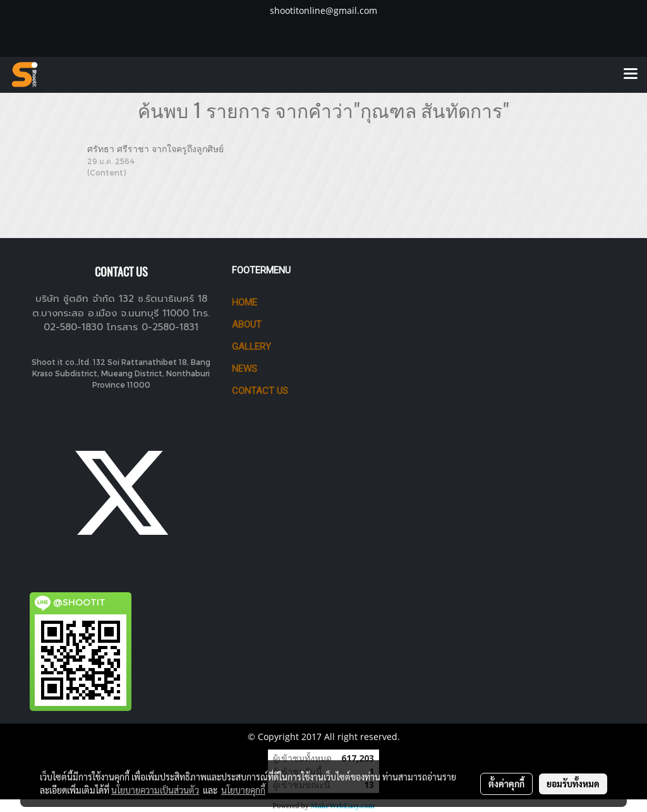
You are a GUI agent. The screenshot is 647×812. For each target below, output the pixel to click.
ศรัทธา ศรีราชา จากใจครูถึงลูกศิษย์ (155, 149)
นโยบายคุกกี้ (243, 790)
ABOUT (247, 325)
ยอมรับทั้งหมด (573, 784)
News (245, 369)
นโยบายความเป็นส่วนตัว (155, 790)
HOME (245, 302)
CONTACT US (260, 391)
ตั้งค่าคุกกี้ (506, 784)
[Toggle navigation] (631, 75)
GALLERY (251, 347)
